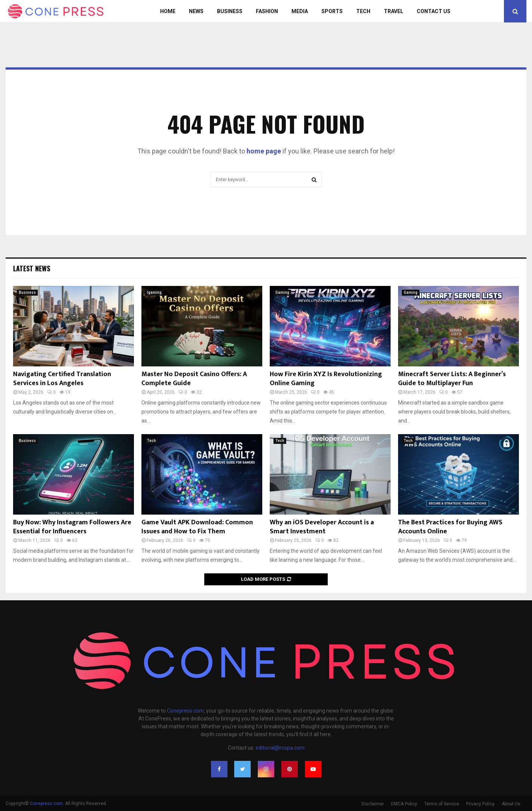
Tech (363, 11)
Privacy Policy (480, 804)
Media (300, 11)
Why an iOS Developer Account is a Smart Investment (322, 527)
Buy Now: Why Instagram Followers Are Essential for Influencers (72, 527)
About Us (511, 804)
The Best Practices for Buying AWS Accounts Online (450, 527)
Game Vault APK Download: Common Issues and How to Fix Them (197, 527)
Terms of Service (442, 804)
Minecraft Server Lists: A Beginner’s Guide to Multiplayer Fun (452, 379)
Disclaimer (373, 804)
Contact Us (434, 11)
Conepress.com (185, 711)
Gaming (282, 292)
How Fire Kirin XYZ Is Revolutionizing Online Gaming (326, 379)
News (196, 11)
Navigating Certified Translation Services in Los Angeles (62, 379)
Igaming (154, 292)
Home (168, 11)
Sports (332, 11)
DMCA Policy (404, 804)
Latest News (32, 268)
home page (264, 151)
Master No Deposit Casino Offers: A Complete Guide (194, 379)
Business (230, 11)
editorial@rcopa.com (280, 748)
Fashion (267, 11)
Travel (394, 11)
